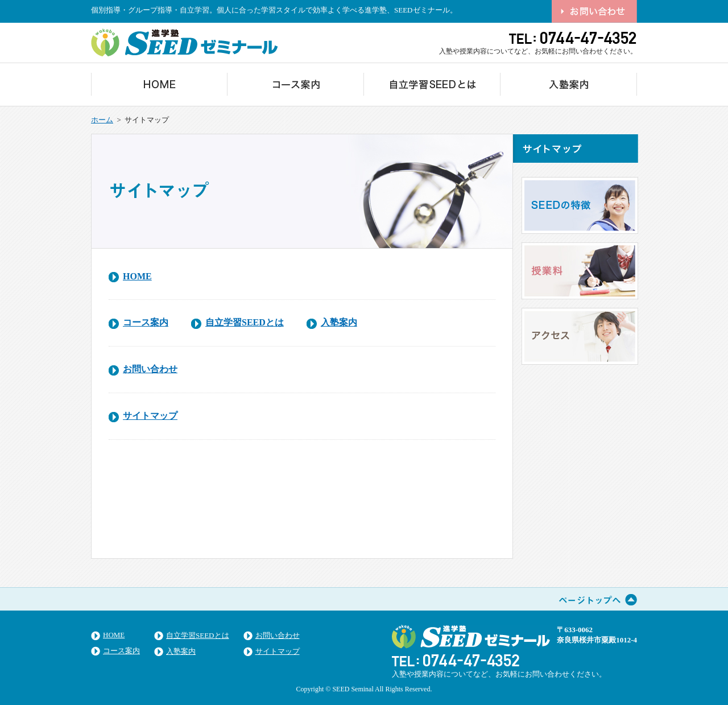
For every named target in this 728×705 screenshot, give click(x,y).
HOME (137, 276)
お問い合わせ (150, 369)
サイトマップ (150, 416)
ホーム (102, 120)
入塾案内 (339, 322)
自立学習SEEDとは (245, 322)
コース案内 (146, 322)
